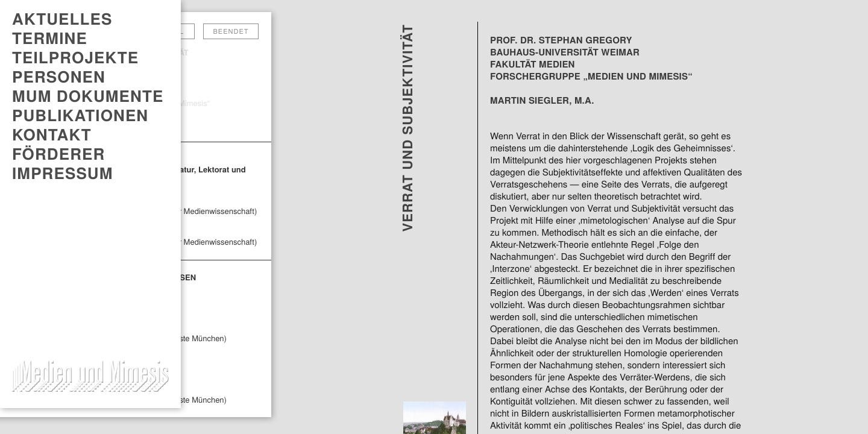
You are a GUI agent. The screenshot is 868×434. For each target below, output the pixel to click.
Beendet (231, 31)
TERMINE (50, 38)
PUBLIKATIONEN (80, 115)
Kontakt (52, 134)
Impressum (63, 173)
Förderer (58, 154)
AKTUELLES (62, 19)
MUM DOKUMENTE (88, 96)
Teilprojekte (75, 57)
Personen (59, 77)
